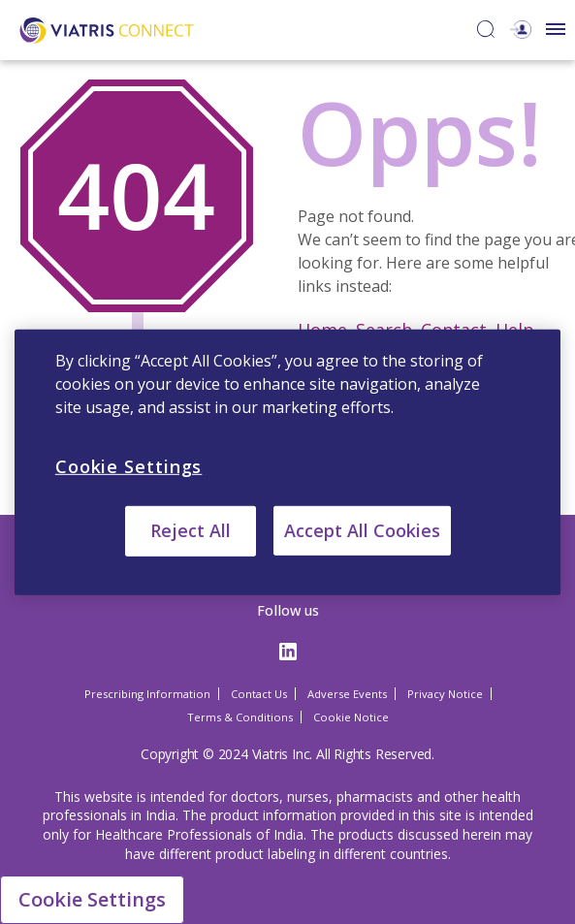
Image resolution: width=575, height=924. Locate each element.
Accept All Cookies (362, 530)
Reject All (191, 530)
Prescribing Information (147, 694)
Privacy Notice (445, 694)
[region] (287, 462)
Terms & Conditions (240, 717)
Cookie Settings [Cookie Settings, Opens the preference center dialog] (129, 465)
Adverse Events (347, 694)
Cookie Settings (92, 899)
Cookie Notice (351, 717)
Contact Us (259, 694)
